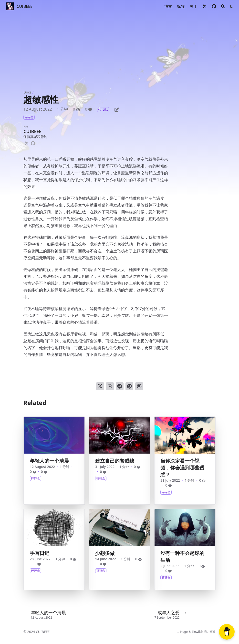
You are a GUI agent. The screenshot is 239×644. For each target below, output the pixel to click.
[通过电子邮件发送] (139, 386)
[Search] (223, 6)
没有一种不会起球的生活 (182, 556)
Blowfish (197, 632)
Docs (27, 92)
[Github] (33, 143)
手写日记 (40, 553)
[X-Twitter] (27, 143)
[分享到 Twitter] (100, 386)
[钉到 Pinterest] (129, 386)
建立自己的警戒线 (115, 461)
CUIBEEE (25, 6)
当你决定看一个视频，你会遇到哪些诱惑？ (182, 468)
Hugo (184, 632)
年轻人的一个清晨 (49, 461)
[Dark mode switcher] (231, 6)
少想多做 (105, 553)
